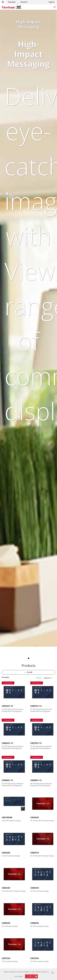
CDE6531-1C (7, 743)
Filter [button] (30, 672)
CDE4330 (6, 853)
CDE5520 (6, 888)
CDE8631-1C (7, 780)
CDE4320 (34, 817)
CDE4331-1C (7, 706)
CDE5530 (34, 888)
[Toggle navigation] (55, 7)
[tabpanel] (28, 328)
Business (24, 2)
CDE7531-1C (36, 743)
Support (51, 2)
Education (12, 2)
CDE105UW (7, 817)
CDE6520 (6, 923)
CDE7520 (6, 958)
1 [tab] (29, 658)
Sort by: (38, 678)
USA (30, 976)
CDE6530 (34, 923)
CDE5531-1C (36, 706)
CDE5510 (34, 853)
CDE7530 (34, 958)
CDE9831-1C (36, 780)
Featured (47, 678)
